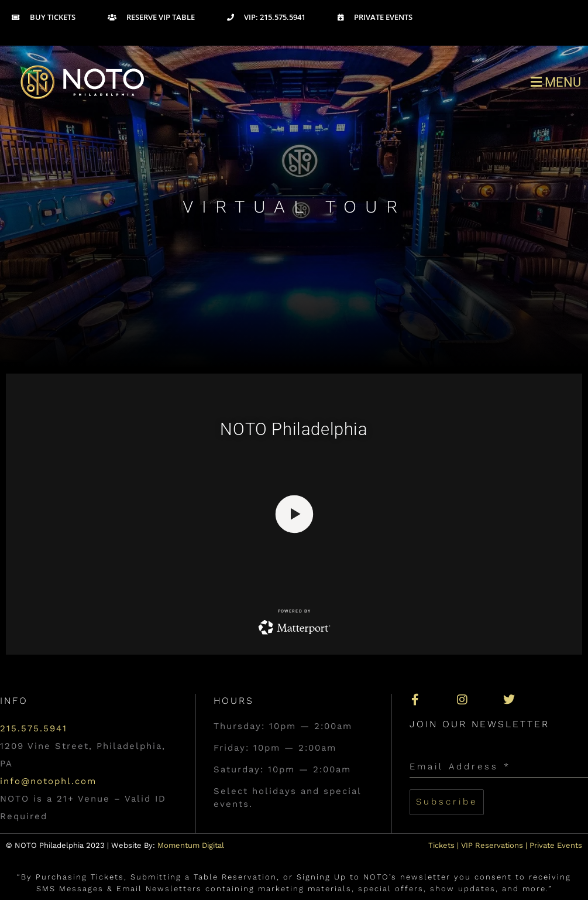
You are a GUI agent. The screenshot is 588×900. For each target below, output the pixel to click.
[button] (441, 82)
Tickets (441, 845)
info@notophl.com (48, 781)
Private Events (556, 845)
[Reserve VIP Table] (167, 18)
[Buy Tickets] (60, 18)
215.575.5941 (34, 728)
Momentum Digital (191, 845)
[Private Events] (391, 18)
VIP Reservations (492, 845)
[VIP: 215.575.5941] (282, 18)
